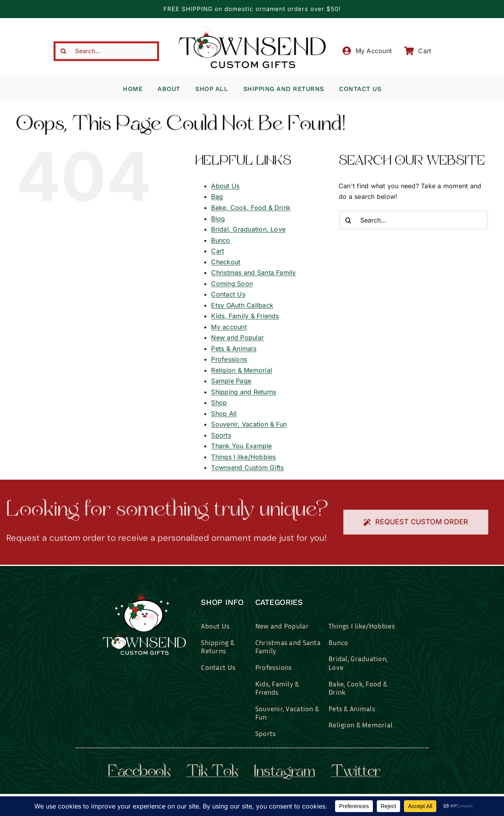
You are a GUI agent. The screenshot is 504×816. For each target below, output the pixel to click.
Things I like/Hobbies (243, 457)
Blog (218, 219)
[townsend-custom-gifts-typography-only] (252, 29)
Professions (229, 359)
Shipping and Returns (244, 392)
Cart (218, 251)
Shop (219, 402)
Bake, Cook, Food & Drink (251, 208)
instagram (284, 772)
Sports (221, 435)
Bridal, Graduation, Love (248, 229)
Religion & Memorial (242, 370)
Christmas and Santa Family (253, 273)
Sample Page (231, 381)
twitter (355, 772)
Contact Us (228, 294)
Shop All (224, 414)
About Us (225, 186)
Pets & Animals (233, 349)
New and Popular (237, 338)
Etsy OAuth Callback (242, 305)
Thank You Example (241, 446)
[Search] (63, 51)
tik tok (212, 772)
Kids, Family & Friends (245, 316)
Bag (217, 197)
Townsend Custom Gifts (247, 467)
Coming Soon (232, 284)
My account (229, 327)
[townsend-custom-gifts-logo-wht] (144, 588)
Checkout (226, 262)
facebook (139, 772)
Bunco (220, 240)
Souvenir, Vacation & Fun (249, 424)
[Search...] (106, 51)
